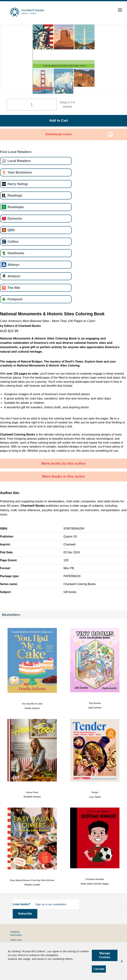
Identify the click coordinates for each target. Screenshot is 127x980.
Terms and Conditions (16, 942)
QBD (11, 230)
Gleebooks (16, 253)
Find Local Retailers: (16, 152)
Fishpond (15, 299)
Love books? (22, 904)
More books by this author (64, 463)
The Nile (14, 288)
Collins (13, 242)
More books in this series (64, 476)
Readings (15, 195)
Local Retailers (19, 161)
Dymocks (15, 218)
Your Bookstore (20, 172)
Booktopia (16, 207)
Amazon (14, 276)
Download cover (59, 134)
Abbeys (13, 265)
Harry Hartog (18, 184)
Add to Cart (59, 120)
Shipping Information (16, 933)
